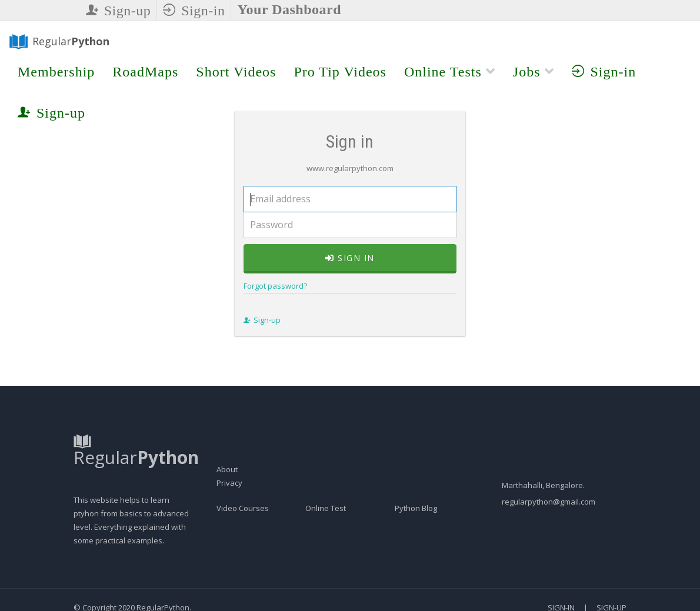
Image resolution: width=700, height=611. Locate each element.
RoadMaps (145, 72)
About (227, 491)
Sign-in (194, 11)
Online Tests (450, 72)
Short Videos (236, 72)
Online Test (326, 530)
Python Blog (416, 530)
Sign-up (119, 11)
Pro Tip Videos (340, 72)
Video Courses (243, 530)
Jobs (534, 72)
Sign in (350, 269)
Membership (56, 72)
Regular (59, 42)
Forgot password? (270, 297)
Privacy (229, 505)
